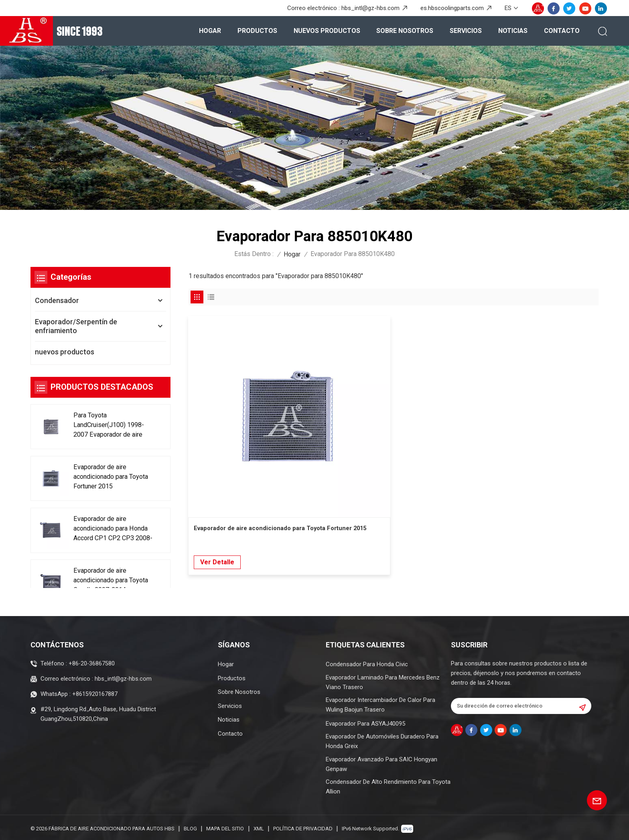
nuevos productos (327, 31)
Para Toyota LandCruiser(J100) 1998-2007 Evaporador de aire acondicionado (113, 426)
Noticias (513, 31)
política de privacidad (303, 826)
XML (259, 826)
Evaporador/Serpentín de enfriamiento (76, 326)
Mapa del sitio (225, 826)
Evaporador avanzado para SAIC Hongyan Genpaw (381, 762)
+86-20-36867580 (92, 661)
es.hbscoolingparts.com (452, 8)
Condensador (57, 300)
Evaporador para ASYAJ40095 (365, 721)
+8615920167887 (95, 691)
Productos (257, 31)
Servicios (466, 31)
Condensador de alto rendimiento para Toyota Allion (388, 785)
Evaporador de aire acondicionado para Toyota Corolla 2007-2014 (106, 584)
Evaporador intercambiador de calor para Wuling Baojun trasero (380, 703)
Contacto (562, 31)
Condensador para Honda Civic (367, 662)
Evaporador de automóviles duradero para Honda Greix (382, 739)
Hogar (210, 31)
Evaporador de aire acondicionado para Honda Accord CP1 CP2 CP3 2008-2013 (111, 531)
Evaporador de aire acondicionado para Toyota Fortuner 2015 (107, 478)
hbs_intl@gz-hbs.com (370, 8)
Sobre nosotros (405, 31)
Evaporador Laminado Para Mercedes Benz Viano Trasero (383, 680)
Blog (190, 826)
